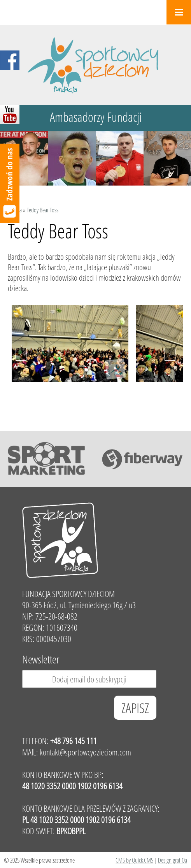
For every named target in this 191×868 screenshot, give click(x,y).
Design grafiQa (173, 860)
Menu (179, 12)
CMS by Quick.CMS (134, 860)
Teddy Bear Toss (43, 210)
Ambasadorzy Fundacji (96, 117)
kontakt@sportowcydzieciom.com (85, 752)
